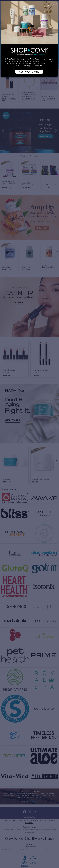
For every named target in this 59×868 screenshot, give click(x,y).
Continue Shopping (29, 72)
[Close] (55, 4)
